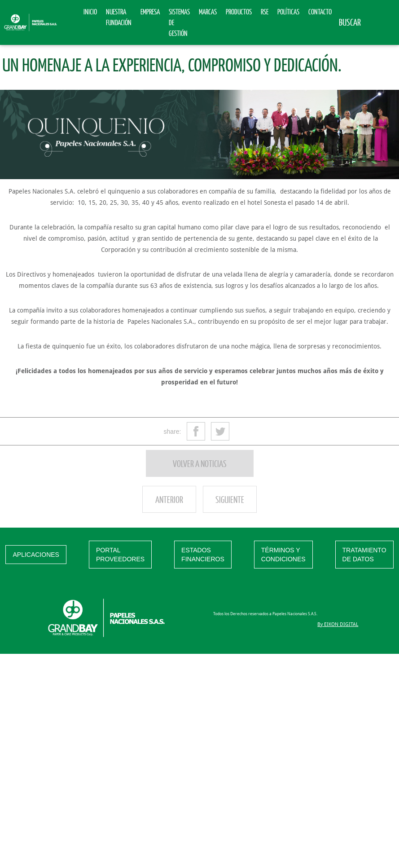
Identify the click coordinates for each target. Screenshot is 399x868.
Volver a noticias (200, 463)
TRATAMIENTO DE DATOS (364, 555)
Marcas (208, 11)
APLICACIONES (36, 555)
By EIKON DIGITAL (338, 624)
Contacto (320, 11)
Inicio (90, 11)
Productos (239, 11)
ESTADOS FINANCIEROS (203, 555)
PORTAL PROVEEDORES (120, 555)
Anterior (169, 499)
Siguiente (230, 499)
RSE (265, 11)
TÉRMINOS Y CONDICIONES (283, 555)
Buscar (350, 22)
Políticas (288, 11)
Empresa (150, 11)
